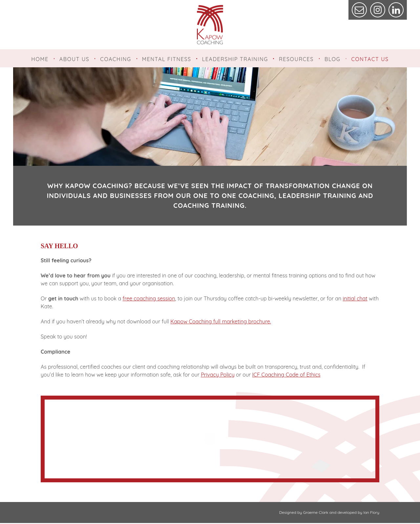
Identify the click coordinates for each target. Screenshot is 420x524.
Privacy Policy (218, 376)
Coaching (115, 59)
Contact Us (370, 59)
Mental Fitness (167, 59)
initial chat (355, 299)
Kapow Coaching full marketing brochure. (221, 322)
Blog (333, 59)
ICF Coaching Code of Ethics (286, 376)
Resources (296, 59)
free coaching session (149, 299)
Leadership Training (235, 59)
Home (40, 59)
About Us (74, 59)
